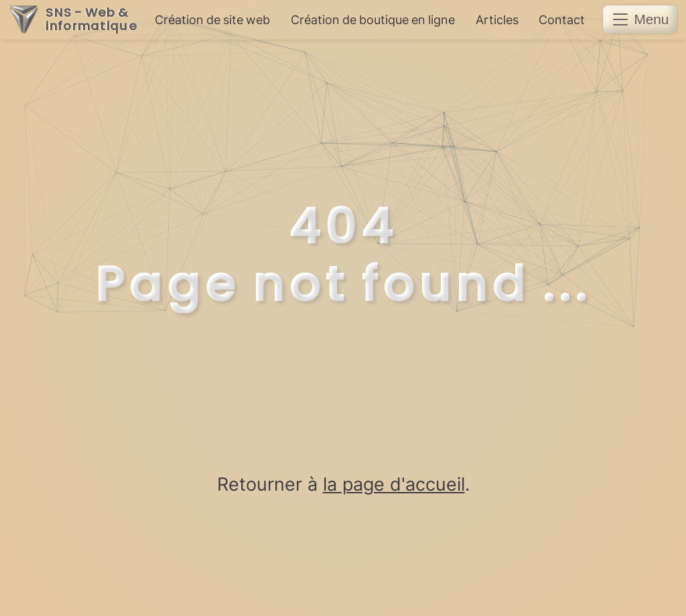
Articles (497, 20)
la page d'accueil (394, 484)
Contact (562, 20)
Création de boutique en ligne (373, 20)
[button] (640, 19)
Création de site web (212, 20)
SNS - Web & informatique (91, 20)
